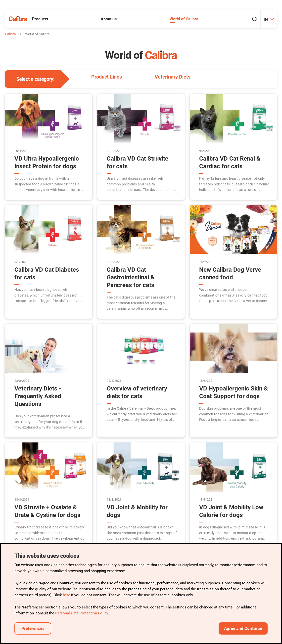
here (67, 595)
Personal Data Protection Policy (82, 613)
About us (109, 19)
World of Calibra (184, 19)
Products (40, 19)
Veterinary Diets (173, 77)
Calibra (10, 34)
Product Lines (107, 77)
